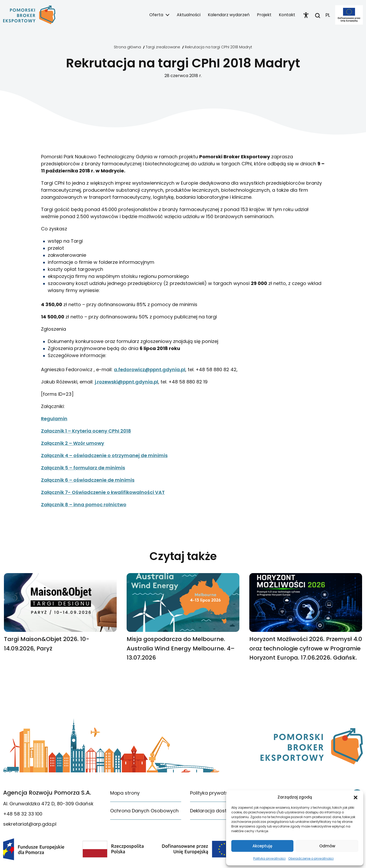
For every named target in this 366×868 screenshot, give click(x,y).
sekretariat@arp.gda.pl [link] (30, 824)
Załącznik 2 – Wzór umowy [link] (73, 443)
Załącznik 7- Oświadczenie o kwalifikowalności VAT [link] (103, 492)
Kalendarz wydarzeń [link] (229, 15)
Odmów (327, 846)
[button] (356, 797)
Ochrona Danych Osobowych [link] (144, 811)
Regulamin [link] (54, 419)
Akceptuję (262, 846)
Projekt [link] (264, 15)
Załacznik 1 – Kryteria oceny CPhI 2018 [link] (86, 431)
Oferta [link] (156, 15)
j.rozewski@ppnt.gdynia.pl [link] (126, 382)
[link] (29, 15)
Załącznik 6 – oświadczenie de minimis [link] (88, 480)
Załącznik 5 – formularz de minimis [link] (83, 468)
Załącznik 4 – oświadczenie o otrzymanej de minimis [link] (104, 455)
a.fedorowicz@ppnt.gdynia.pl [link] (150, 369)
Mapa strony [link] (125, 793)
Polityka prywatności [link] (269, 858)
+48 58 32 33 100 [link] (23, 814)
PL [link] (328, 15)
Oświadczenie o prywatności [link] (311, 858)
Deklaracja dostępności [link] (217, 811)
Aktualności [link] (189, 15)
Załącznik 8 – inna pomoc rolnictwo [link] (84, 505)
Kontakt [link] (287, 15)
